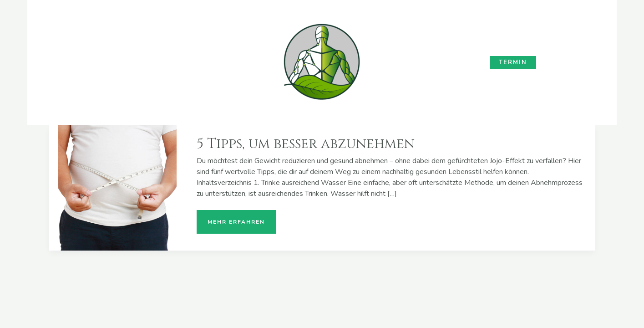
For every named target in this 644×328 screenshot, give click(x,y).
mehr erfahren (236, 218)
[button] (513, 63)
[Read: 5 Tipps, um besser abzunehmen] (117, 187)
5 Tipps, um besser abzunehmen (306, 144)
